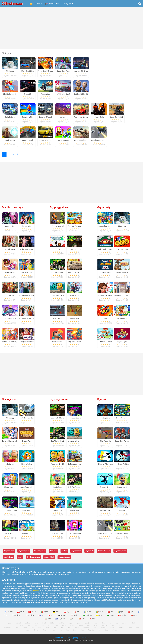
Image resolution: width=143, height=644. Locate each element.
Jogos (45, 612)
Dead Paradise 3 (74, 272)
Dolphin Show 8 (10, 318)
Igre (51, 615)
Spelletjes (17, 615)
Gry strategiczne (120, 551)
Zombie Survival (58, 226)
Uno (105, 318)
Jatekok (30, 615)
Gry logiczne (9, 399)
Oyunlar (123, 615)
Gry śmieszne (9, 551)
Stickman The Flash (105, 464)
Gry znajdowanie (59, 399)
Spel (121, 612)
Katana (122, 510)
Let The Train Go (27, 418)
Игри (48, 619)
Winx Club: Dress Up (10, 342)
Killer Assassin (105, 441)
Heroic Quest (58, 487)
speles (10, 623)
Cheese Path (27, 441)
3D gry (20, 557)
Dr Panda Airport (74, 464)
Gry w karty (104, 207)
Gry (67, 612)
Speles (75, 615)
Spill (111, 612)
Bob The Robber (74, 487)
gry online (36, 591)
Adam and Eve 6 (58, 295)
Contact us (58, 638)
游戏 (82, 619)
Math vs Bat (74, 510)
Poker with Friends (105, 249)
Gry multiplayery (64, 557)
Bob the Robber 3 (74, 249)
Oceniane (38, 4)
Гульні (110, 615)
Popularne (54, 4)
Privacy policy (73, 638)
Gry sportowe (76, 551)
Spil (131, 612)
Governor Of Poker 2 (122, 295)
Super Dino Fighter (122, 441)
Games (9, 612)
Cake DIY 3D (10, 272)
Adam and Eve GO (58, 464)
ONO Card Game (122, 249)
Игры (21, 612)
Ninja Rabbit (74, 295)
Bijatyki (102, 399)
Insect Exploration (27, 487)
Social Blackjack (105, 272)
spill (29, 625)
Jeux (77, 612)
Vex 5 (58, 249)
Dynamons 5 (58, 510)
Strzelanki (53, 551)
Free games (8, 628)
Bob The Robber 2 (58, 272)
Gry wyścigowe (24, 551)
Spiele (56, 612)
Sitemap (86, 638)
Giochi (100, 612)
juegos (72, 625)
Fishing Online (27, 464)
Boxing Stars (105, 418)
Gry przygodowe (59, 207)
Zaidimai (88, 615)
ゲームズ (94, 619)
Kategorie (67, 4)
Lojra (134, 615)
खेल (72, 619)
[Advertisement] (71, 28)
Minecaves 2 (10, 533)
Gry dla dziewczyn (12, 207)
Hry (41, 615)
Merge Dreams (10, 487)
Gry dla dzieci (49, 557)
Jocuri (88, 612)
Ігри (99, 615)
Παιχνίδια (60, 619)
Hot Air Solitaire (122, 272)
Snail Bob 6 (27, 510)
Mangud (63, 615)
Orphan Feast (105, 510)
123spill (133, 623)
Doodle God (27, 533)
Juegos (32, 612)
